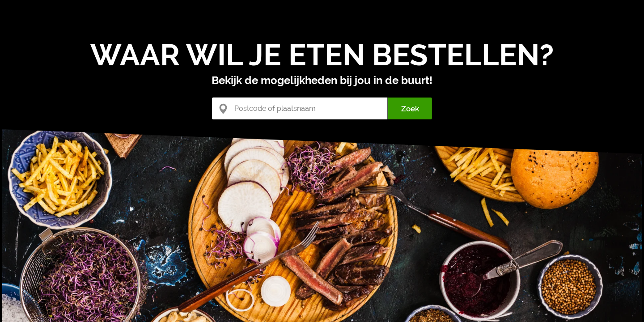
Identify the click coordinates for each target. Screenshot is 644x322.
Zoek (410, 109)
